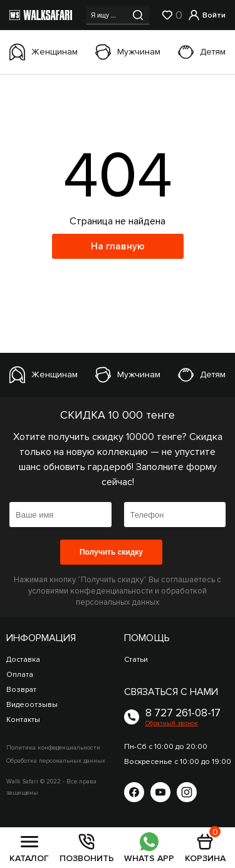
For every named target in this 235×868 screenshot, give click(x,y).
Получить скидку (111, 552)
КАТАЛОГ (29, 847)
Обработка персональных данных (56, 761)
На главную (118, 246)
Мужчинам (128, 52)
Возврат (21, 690)
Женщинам (44, 52)
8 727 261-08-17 (183, 713)
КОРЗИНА (205, 847)
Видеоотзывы (32, 705)
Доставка (23, 660)
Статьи (136, 660)
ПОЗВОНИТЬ (87, 847)
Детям (202, 52)
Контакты (23, 720)
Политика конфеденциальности (53, 748)
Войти (207, 15)
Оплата (20, 675)
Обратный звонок (172, 723)
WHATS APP (149, 847)
